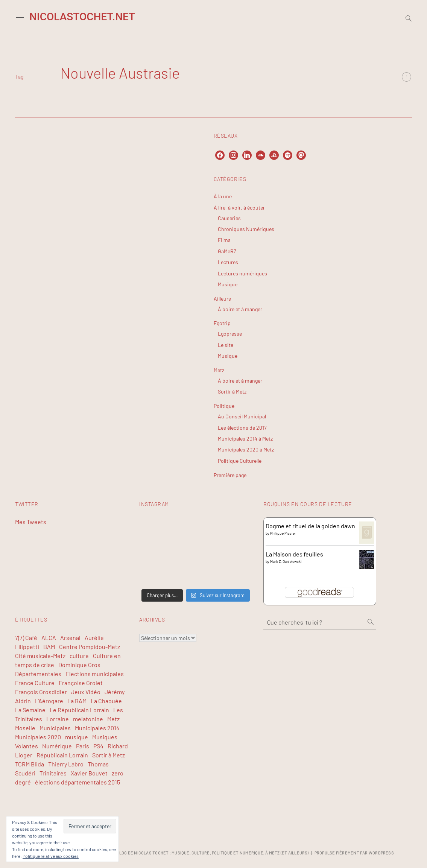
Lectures (228, 262)
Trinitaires (53, 773)
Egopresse (230, 334)
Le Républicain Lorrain (79, 710)
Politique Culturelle (240, 461)
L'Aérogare (49, 701)
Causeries (229, 218)
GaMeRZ (227, 251)
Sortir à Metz (232, 391)
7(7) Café (26, 638)
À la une (223, 196)
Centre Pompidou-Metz (90, 647)
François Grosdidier (41, 692)
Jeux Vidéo (86, 692)
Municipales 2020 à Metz (246, 449)
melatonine (88, 719)
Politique (224, 406)
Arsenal (70, 638)
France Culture (35, 683)
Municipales (55, 728)
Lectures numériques (242, 273)
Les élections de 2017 (242, 428)
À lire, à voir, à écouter (239, 207)
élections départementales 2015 (77, 782)
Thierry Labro (66, 764)
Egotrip (222, 323)
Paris (83, 746)
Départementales (38, 674)
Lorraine (58, 719)
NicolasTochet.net (82, 17)
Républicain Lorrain (62, 755)
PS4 (98, 746)
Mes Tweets (31, 522)
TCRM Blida (30, 764)
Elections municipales (95, 674)
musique (77, 737)
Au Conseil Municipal (242, 416)
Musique (228, 284)
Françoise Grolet (81, 683)
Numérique (57, 746)
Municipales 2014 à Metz (245, 439)
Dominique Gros (79, 665)
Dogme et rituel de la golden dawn (310, 526)
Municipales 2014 (97, 728)
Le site (226, 345)
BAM (49, 647)
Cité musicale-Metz (40, 656)
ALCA (49, 638)
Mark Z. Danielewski (286, 561)
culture (79, 656)
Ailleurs (222, 299)
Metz (219, 370)
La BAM (77, 701)
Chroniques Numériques (246, 229)
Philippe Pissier (283, 533)
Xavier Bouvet (89, 773)
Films (224, 240)
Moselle (25, 728)
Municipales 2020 (38, 737)
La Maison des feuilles (294, 554)
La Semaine (30, 710)
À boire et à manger (240, 309)
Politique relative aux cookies (51, 856)
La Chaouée (106, 701)
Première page (230, 475)
